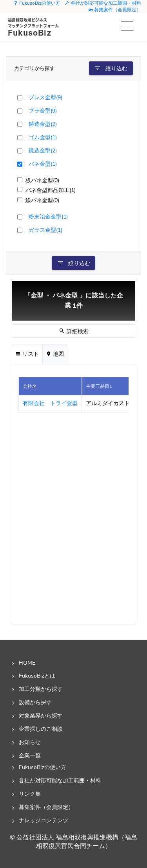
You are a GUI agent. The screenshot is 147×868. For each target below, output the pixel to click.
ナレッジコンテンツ (44, 820)
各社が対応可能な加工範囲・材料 (103, 3)
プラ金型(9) (43, 111)
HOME (27, 663)
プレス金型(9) (45, 97)
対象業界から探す (41, 716)
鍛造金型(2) (43, 151)
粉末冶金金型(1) (48, 217)
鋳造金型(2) (43, 124)
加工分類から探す (41, 689)
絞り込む (111, 68)
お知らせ (30, 742)
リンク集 (30, 794)
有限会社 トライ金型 (50, 403)
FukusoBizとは (37, 676)
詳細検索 (74, 331)
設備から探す (35, 702)
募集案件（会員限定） (115, 10)
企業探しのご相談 (41, 729)
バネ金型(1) (43, 164)
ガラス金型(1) (45, 230)
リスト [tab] (27, 354)
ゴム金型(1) (43, 137)
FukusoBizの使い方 (37, 3)
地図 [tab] (55, 354)
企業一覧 (30, 755)
